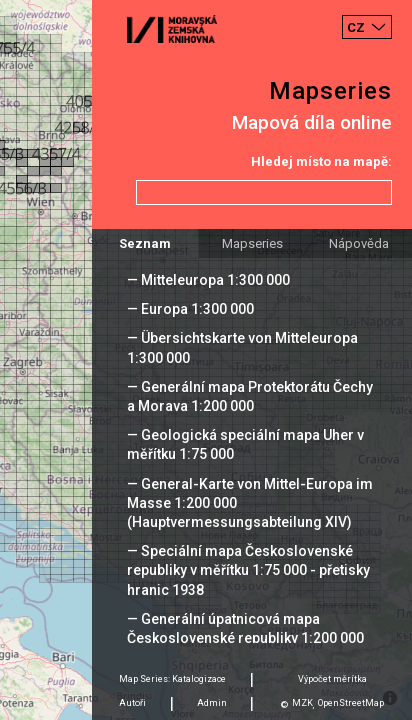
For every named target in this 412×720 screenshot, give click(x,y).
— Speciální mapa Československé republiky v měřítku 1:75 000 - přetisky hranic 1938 (248, 570)
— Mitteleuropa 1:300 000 (208, 280)
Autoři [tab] (132, 703)
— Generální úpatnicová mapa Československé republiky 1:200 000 (245, 628)
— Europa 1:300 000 (190, 309)
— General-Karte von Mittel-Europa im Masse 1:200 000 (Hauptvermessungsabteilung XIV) (250, 503)
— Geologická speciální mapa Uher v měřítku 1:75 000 (245, 444)
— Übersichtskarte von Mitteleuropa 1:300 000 (242, 347)
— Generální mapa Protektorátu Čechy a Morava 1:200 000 (250, 396)
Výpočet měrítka (332, 679)
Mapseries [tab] (252, 243)
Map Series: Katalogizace (172, 679)
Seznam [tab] (145, 243)
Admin (212, 703)
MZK (302, 703)
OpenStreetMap (351, 703)
